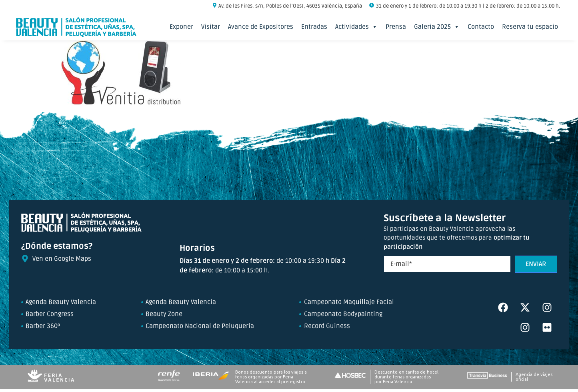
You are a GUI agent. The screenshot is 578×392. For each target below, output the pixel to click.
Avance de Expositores (261, 27)
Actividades (356, 27)
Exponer (181, 27)
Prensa (396, 27)
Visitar (211, 27)
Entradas (314, 27)
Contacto (481, 27)
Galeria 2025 (437, 27)
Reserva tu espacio (530, 27)
